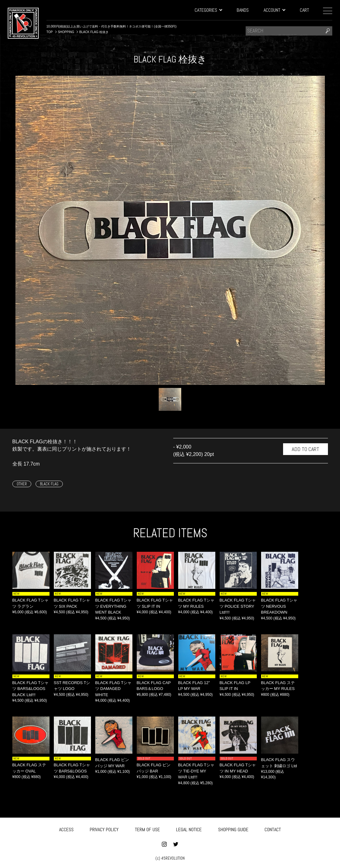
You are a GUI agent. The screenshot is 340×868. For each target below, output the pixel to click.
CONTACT (273, 829)
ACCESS (66, 829)
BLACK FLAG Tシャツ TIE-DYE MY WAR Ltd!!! (196, 771)
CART (304, 10)
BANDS (243, 10)
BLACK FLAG (49, 484)
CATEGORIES (208, 10)
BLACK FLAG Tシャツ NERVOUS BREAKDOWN (279, 606)
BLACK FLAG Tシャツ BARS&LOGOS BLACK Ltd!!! (31, 689)
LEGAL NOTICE (189, 829)
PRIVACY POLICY (104, 829)
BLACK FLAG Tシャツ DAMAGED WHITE (114, 689)
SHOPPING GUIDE (233, 829)
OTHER (22, 484)
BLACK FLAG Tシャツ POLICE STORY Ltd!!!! (238, 606)
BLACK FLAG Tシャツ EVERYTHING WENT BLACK (114, 606)
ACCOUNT (274, 10)
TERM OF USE (147, 829)
